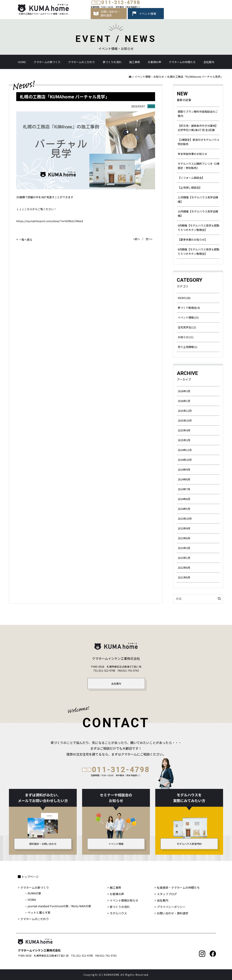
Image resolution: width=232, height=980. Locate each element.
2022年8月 (184, 568)
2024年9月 (184, 469)
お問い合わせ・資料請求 (173, 913)
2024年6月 (184, 499)
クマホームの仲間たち (182, 62)
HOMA (32, 900)
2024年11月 (185, 450)
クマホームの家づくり (47, 62)
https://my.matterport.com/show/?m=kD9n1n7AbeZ (50, 221)
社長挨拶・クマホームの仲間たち (178, 887)
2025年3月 (184, 440)
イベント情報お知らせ (124, 900)
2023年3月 (184, 548)
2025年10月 (185, 420)
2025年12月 (185, 411)
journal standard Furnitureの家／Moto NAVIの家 (59, 906)
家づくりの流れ (112, 62)
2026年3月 (184, 391)
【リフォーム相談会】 (191, 178)
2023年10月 (185, 519)
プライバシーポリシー (171, 907)
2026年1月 (184, 401)
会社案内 (209, 62)
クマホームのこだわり (82, 62)
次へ (148, 239)
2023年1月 (184, 558)
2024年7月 (184, 489)
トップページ (30, 877)
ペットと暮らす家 (39, 912)
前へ (137, 239)
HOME (22, 62)
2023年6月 (184, 538)
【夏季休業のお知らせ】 (192, 240)
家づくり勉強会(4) (189, 308)
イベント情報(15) (188, 317)
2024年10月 (185, 460)
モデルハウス (118, 913)
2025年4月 (184, 430)
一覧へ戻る (26, 239)
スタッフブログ (167, 894)
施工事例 (135, 62)
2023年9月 (184, 528)
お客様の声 (154, 62)
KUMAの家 (34, 893)
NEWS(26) (184, 298)
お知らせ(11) (186, 337)
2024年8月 (184, 479)
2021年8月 (184, 577)
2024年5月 (184, 509)
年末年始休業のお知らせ (192, 154)
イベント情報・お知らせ (149, 77)
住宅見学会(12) (187, 327)
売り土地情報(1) (187, 347)
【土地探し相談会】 (190, 187)
